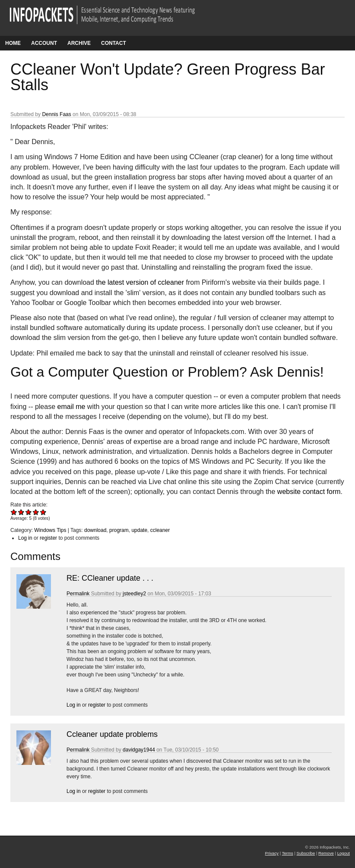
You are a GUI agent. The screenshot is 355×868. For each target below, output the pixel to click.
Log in (25, 538)
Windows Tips (50, 530)
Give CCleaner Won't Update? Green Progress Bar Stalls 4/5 (36, 512)
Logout (344, 853)
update (139, 530)
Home (13, 43)
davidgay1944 (139, 750)
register (48, 538)
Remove (326, 853)
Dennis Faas (56, 114)
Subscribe (306, 853)
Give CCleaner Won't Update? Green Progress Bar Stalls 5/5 (43, 512)
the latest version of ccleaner (140, 282)
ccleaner (160, 530)
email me (71, 407)
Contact (114, 43)
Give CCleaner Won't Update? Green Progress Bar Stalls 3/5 (29, 512)
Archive (79, 43)
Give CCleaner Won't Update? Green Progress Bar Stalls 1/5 (14, 512)
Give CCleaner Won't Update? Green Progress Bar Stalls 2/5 (21, 512)
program (119, 530)
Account (44, 43)
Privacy (272, 853)
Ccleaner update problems (112, 734)
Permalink (78, 594)
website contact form (309, 492)
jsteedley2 (134, 594)
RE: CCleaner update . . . (110, 578)
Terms (288, 853)
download (95, 530)
